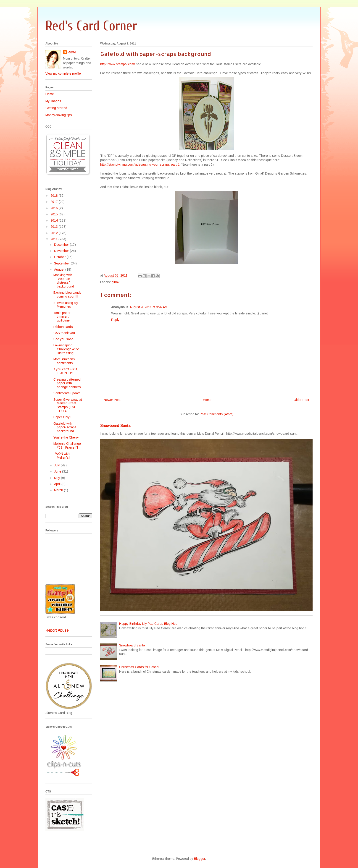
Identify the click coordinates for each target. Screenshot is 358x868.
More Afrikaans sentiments (64, 361)
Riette (72, 52)
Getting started (56, 108)
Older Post (301, 400)
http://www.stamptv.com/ (118, 64)
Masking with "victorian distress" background (64, 281)
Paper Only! (62, 417)
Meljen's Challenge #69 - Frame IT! (67, 446)
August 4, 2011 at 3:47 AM (149, 307)
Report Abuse (57, 630)
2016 (55, 208)
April (58, 484)
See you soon (63, 339)
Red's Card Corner (91, 26)
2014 (55, 220)
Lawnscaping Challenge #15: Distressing (66, 349)
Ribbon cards (63, 327)
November (62, 251)
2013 (55, 227)
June (58, 471)
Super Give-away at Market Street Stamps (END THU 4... (68, 405)
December (62, 245)
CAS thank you (64, 333)
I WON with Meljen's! (62, 456)
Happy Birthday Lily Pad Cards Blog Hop (148, 624)
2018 (55, 196)
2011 (54, 239)
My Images (53, 101)
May (58, 478)
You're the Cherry (66, 437)
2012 (55, 233)
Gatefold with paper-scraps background (65, 427)
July (57, 465)
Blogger (200, 859)
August (60, 269)
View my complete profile (63, 73)
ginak (116, 282)
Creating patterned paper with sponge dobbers (67, 383)
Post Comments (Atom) (217, 414)
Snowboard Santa (115, 426)
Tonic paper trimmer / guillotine (62, 317)
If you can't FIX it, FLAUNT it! (66, 371)
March (59, 490)
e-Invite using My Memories (66, 305)
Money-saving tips (59, 115)
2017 (55, 202)
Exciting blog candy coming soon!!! (67, 294)
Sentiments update (67, 393)
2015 (55, 214)
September (62, 263)
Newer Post (112, 400)
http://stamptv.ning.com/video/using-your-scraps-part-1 (140, 165)
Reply (115, 320)
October (60, 257)
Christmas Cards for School (139, 667)
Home (207, 400)
